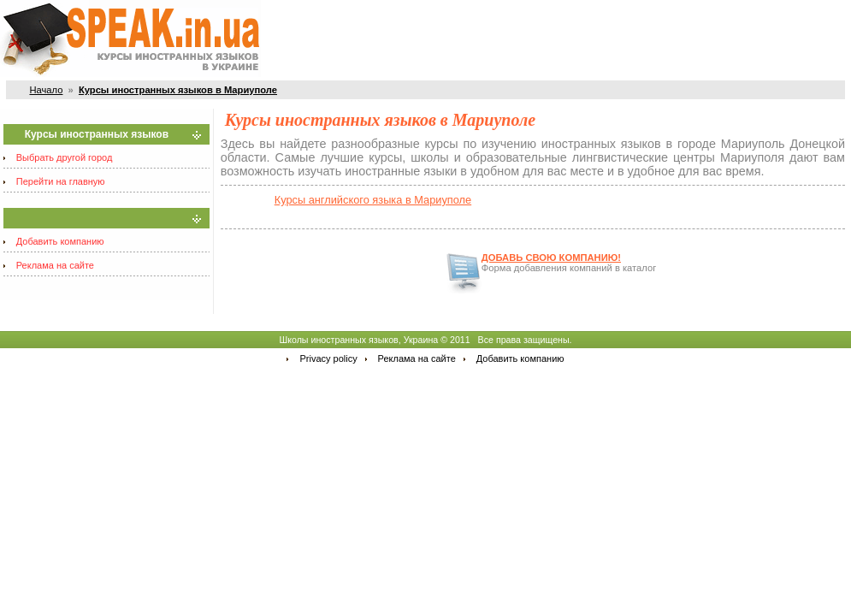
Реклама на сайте (55, 265)
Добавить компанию (60, 241)
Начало (46, 90)
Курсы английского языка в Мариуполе (373, 200)
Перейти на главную (61, 181)
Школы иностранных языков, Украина (358, 340)
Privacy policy (328, 358)
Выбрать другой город (65, 157)
